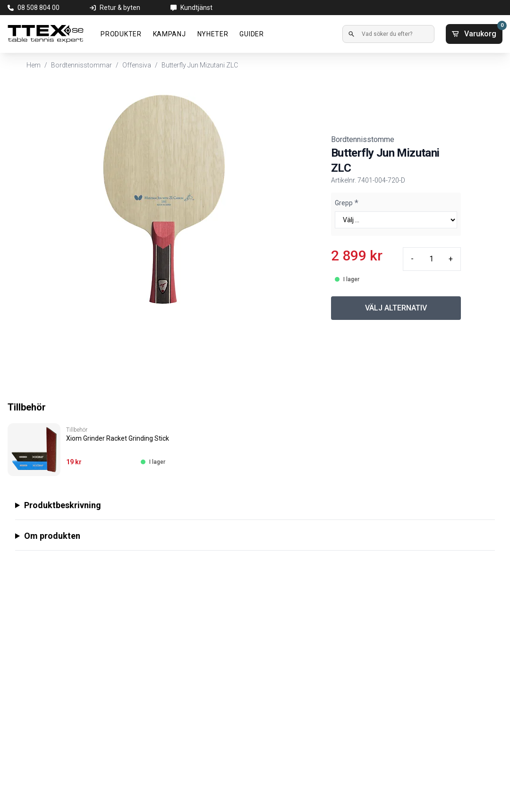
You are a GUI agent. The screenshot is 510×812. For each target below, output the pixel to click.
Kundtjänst (196, 8)
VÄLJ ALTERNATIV (396, 308)
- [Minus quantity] (412, 259)
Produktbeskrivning (63, 505)
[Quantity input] (431, 259)
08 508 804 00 (38, 8)
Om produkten (52, 536)
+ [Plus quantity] (451, 259)
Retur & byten (120, 8)
